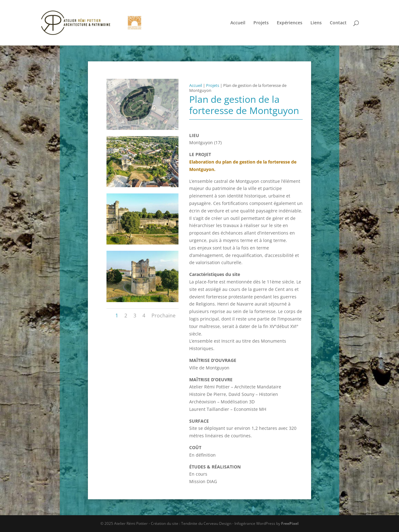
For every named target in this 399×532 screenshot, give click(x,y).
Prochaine (163, 316)
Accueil (238, 23)
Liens (316, 23)
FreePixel (290, 523)
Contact (338, 23)
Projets (261, 23)
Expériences (290, 23)
